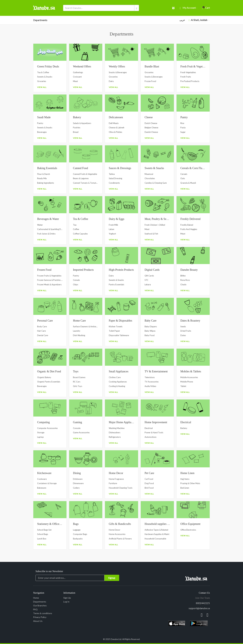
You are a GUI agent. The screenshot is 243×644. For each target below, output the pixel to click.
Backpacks (78, 539)
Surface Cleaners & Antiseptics (86, 326)
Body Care (42, 326)
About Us (38, 621)
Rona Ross (185, 280)
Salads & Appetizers (82, 123)
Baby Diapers (151, 326)
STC (146, 280)
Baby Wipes (150, 331)
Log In (66, 602)
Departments (40, 20)
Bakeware (42, 488)
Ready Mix (42, 178)
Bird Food (149, 488)
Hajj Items (185, 479)
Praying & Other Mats (190, 483)
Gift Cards (149, 276)
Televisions (150, 377)
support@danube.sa (199, 608)
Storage (41, 432)
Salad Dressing (115, 178)
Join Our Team (202, 598)
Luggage (77, 530)
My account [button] (188, 8)
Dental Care (43, 335)
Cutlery (76, 488)
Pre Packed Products (190, 81)
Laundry (77, 331)
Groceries (42, 81)
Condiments (114, 183)
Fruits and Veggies (189, 229)
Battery (184, 428)
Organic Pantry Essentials (49, 382)
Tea (75, 225)
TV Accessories (152, 382)
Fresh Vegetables (188, 72)
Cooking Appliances (118, 382)
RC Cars (77, 382)
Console (77, 428)
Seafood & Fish (151, 234)
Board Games (79, 377)
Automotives (150, 437)
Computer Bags (80, 534)
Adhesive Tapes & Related (156, 530)
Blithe (183, 276)
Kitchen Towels (116, 326)
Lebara (148, 285)
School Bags (43, 534)
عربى (182, 20)
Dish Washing (79, 335)
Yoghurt (112, 234)
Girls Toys (78, 386)
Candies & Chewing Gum (156, 183)
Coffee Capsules (80, 234)
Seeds (183, 326)
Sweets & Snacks (45, 77)
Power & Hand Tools (154, 432)
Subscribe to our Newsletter (49, 571)
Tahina (112, 174)
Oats (183, 178)
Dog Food (149, 483)
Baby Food (150, 335)
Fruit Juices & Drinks (46, 234)
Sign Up (67, 598)
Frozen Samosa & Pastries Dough (50, 280)
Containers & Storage (47, 483)
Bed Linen (185, 488)
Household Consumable (155, 539)
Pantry (40, 123)
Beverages (42, 132)
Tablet (183, 386)
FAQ (35, 609)
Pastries (77, 128)
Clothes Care (115, 377)
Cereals (184, 174)
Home (36, 598)
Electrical (149, 428)
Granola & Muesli (188, 183)
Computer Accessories (47, 428)
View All (42, 87)
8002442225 (203, 603)
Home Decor (115, 530)
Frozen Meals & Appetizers (49, 285)
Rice (182, 123)
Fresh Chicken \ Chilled (155, 225)
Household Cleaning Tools (121, 488)
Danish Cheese (151, 132)
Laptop (40, 437)
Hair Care (41, 331)
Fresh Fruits (186, 77)
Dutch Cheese (151, 123)
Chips (76, 285)
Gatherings (78, 72)
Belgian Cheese (151, 128)
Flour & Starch (44, 174)
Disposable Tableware (119, 335)
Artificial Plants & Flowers (120, 539)
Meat (75, 81)
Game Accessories (81, 432)
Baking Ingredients (46, 183)
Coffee (76, 229)
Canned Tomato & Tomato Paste (86, 183)
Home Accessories (117, 534)
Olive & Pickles (115, 132)
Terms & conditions (43, 613)
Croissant (77, 77)
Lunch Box (42, 539)
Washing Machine (117, 428)
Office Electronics (188, 530)
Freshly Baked (187, 225)
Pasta (183, 128)
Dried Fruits (186, 331)
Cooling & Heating (117, 386)
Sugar (183, 132)
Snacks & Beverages (118, 72)
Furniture (113, 483)
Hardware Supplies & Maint (157, 534)
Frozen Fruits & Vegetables (49, 276)
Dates (183, 335)
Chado (183, 285)
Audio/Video (150, 386)
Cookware (42, 479)
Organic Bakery (44, 377)
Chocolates (150, 178)
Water (40, 225)
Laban (112, 229)
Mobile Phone (187, 382)
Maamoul (149, 174)
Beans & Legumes (81, 178)
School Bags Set (44, 530)
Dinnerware (78, 483)
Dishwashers (115, 432)
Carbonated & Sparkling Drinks (50, 229)
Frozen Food (150, 81)
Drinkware (78, 479)
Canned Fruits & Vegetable (85, 174)
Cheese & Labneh (117, 128)
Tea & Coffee (43, 72)
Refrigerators (115, 437)
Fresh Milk (113, 225)
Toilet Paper (114, 331)
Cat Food (149, 479)
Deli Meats (114, 123)
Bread (76, 132)
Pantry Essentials (116, 285)
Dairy (111, 81)
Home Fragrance (116, 479)
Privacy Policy (40, 617)
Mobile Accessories (189, 377)
